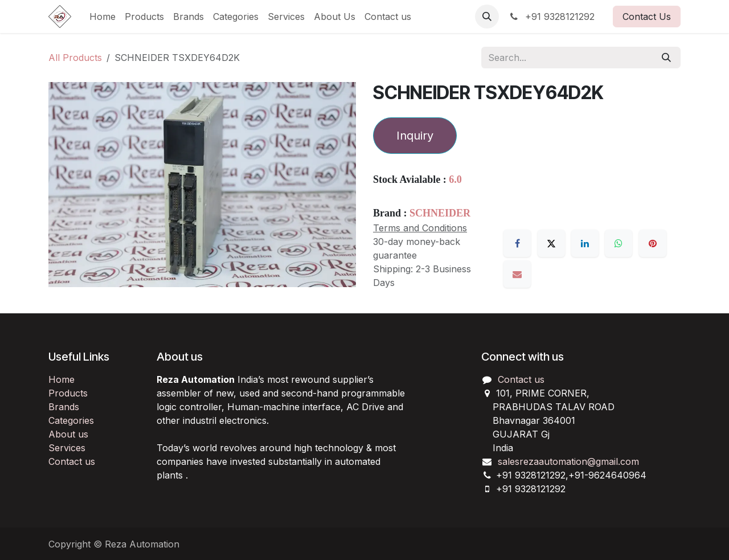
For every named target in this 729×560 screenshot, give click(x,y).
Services (67, 448)
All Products (75, 58)
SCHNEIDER (440, 213)
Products (68, 393)
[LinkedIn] (585, 243)
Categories (71, 420)
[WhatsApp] (619, 243)
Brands (64, 407)
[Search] (666, 58)
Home (62, 379)
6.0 (455, 179)
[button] (487, 17)
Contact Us (647, 17)
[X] (551, 243)
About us (68, 434)
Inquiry (415, 136)
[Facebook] (517, 243)
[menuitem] (103, 17)
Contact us (72, 461)
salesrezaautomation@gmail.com (568, 461)
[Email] (517, 274)
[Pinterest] (653, 243)
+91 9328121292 (551, 17)
